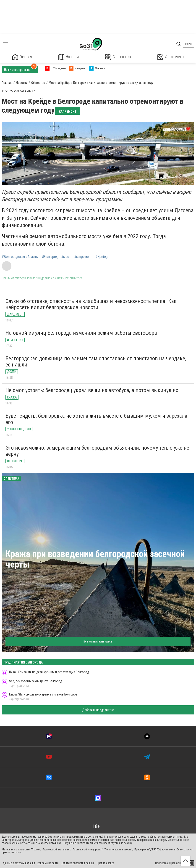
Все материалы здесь (98, 641)
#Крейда (102, 257)
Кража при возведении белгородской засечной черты (95, 559)
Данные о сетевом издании (19, 863)
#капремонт (83, 257)
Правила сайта (105, 863)
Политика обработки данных (78, 863)
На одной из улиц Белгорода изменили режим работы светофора (81, 333)
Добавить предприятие (98, 710)
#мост (66, 257)
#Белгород (50, 257)
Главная (22, 57)
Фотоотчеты (171, 57)
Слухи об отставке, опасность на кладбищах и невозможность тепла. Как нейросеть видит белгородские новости (91, 304)
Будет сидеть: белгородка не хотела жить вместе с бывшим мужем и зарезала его (96, 419)
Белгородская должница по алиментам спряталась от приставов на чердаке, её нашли (96, 362)
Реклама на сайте (48, 863)
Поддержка (162, 863)
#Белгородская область (20, 257)
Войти (188, 44)
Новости (69, 57)
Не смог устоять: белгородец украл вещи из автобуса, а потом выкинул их (92, 390)
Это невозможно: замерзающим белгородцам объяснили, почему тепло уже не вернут (97, 451)
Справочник (118, 57)
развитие (177, 863)
